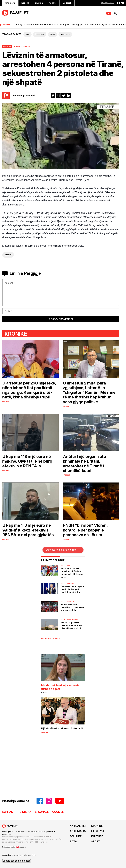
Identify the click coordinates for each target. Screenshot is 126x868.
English (39, 3)
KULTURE (97, 836)
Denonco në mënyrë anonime (63, 550)
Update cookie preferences (17, 861)
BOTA (73, 841)
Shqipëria (10, 3)
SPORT (96, 841)
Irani (27, 34)
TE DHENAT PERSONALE (33, 812)
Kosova (25, 3)
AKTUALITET (78, 826)
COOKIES (58, 812)
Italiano (53, 3)
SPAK (52, 34)
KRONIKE (97, 826)
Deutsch (67, 3)
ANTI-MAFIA (78, 831)
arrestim (8, 255)
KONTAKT (9, 812)
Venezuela (40, 34)
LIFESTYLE (98, 831)
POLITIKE (76, 836)
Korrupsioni (65, 34)
